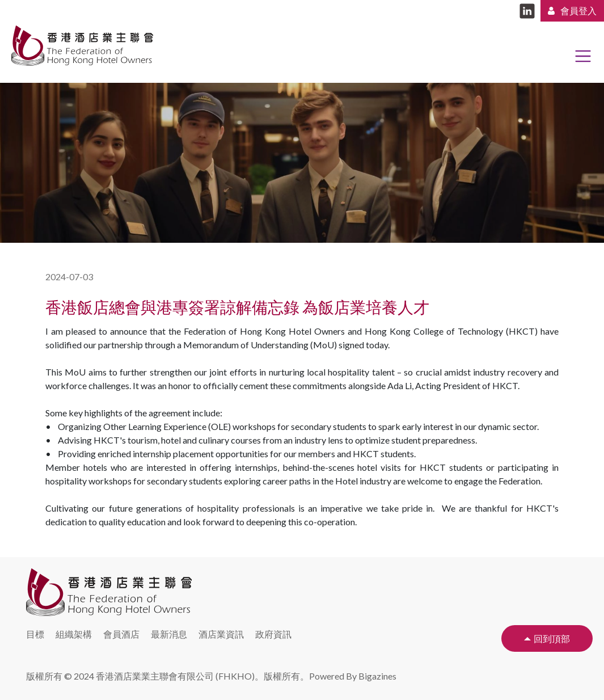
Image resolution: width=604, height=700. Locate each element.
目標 (35, 634)
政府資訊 (273, 634)
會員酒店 (121, 634)
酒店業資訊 (221, 634)
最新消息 (169, 634)
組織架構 (74, 634)
